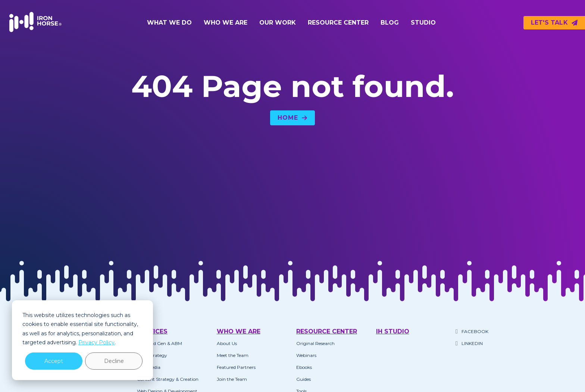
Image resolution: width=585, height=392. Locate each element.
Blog (390, 23)
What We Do (169, 23)
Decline (114, 361)
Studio (423, 23)
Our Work (278, 23)
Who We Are (226, 23)
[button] (169, 23)
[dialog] (82, 340)
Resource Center (338, 23)
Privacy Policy (96, 342)
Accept (54, 361)
